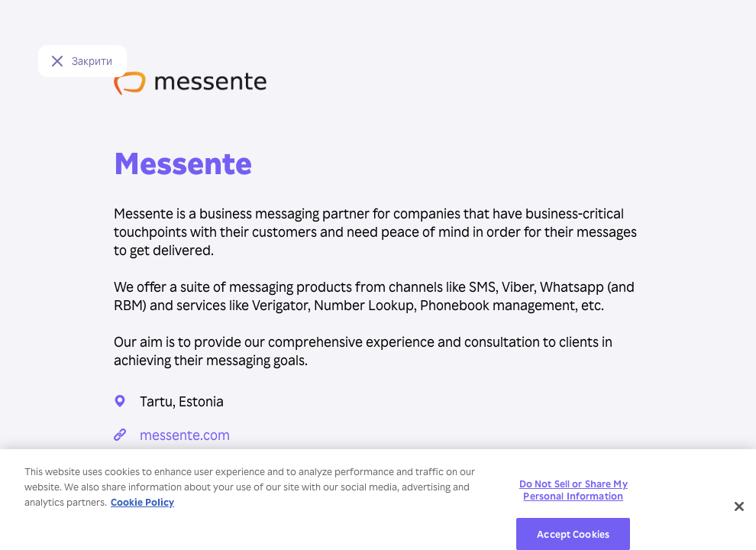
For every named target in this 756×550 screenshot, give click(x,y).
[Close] (739, 511)
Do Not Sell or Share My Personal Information (573, 494)
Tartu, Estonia (182, 401)
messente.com (185, 434)
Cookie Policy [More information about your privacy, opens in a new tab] (142, 506)
